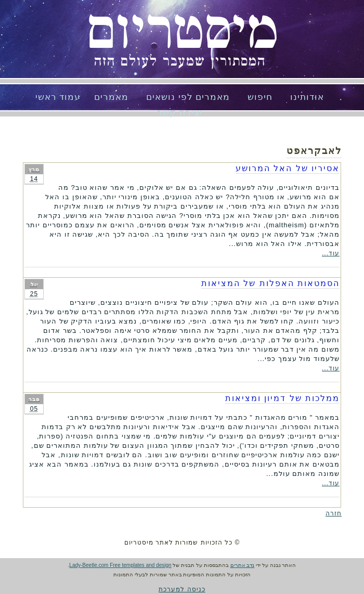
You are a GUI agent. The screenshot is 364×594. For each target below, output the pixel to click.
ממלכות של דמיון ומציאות (282, 398)
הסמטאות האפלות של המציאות (270, 283)
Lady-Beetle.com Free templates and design (120, 565)
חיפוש (260, 97)
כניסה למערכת (182, 589)
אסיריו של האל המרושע (288, 168)
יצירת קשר (180, 113)
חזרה (334, 513)
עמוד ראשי (58, 97)
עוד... (331, 253)
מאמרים (111, 97)
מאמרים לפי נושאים (188, 97)
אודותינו (307, 97)
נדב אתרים (243, 565)
